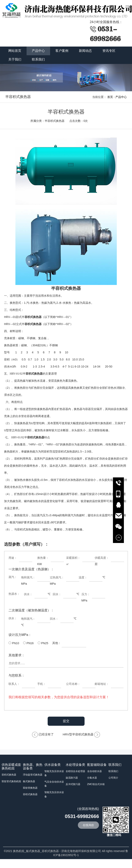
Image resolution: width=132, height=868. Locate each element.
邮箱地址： (102, 684)
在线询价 (88, 825)
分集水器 (92, 778)
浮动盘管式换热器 (33, 775)
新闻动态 (85, 51)
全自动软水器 (94, 771)
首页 (110, 97)
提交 (66, 721)
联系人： (14, 684)
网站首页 (15, 51)
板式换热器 (29, 781)
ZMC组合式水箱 (96, 784)
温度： (83, 577)
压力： (86, 594)
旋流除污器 (72, 778)
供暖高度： (102, 558)
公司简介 (113, 778)
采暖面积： (73, 558)
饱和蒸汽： (28, 577)
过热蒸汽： (57, 577)
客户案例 (62, 51)
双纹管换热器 (30, 788)
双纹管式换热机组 (11, 781)
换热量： (43, 558)
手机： (42, 684)
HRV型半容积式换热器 (78, 734)
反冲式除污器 (73, 784)
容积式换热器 (9, 775)
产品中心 (38, 51)
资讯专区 (109, 51)
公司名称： (73, 684)
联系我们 (38, 59)
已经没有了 (46, 734)
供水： (28, 594)
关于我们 (15, 59)
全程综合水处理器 (75, 771)
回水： (57, 594)
